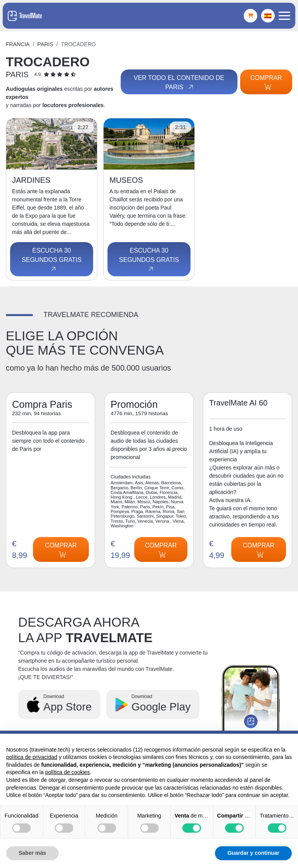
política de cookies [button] (67, 772)
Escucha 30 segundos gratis (52, 260)
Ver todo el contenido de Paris (178, 83)
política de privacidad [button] (32, 757)
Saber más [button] (32, 853)
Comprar (266, 82)
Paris (45, 44)
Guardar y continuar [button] (253, 853)
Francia (18, 44)
